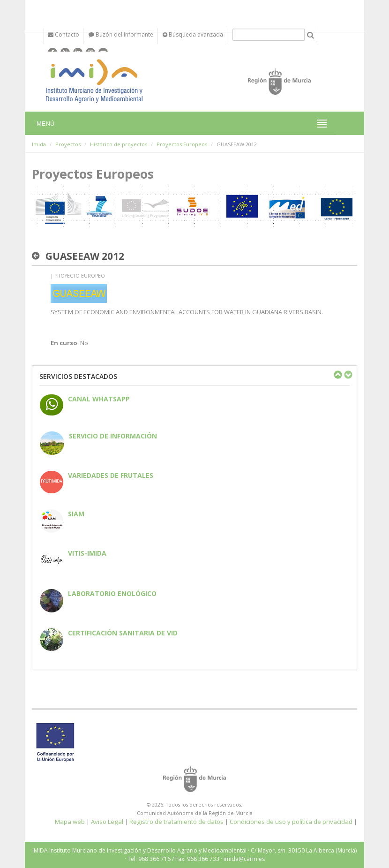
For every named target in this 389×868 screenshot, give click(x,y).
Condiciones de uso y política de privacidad (291, 822)
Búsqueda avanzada (193, 34)
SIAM (76, 514)
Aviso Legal (107, 822)
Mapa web (70, 822)
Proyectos (68, 144)
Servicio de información (113, 436)
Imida (39, 144)
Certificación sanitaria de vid (123, 633)
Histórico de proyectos (119, 144)
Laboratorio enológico (112, 593)
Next (348, 375)
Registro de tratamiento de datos (176, 822)
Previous (337, 375)
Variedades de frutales (111, 475)
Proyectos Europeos (182, 144)
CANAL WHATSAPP (99, 399)
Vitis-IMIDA (87, 553)
